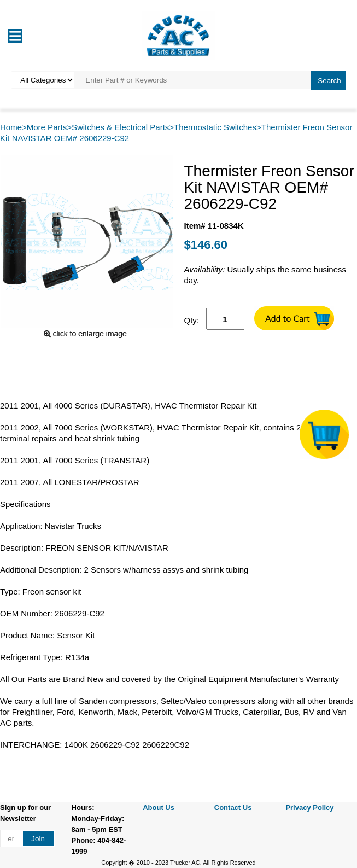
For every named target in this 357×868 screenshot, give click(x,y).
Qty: (192, 320)
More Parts (47, 127)
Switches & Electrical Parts (120, 127)
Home (11, 127)
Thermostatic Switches (215, 127)
